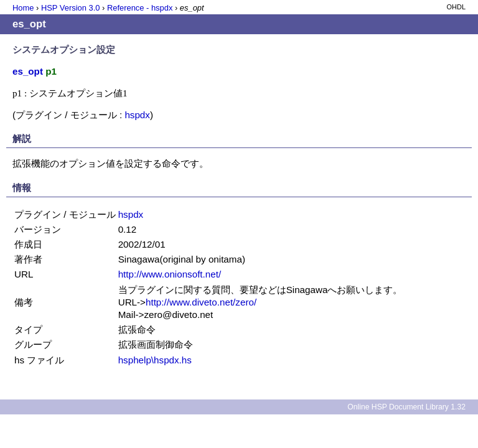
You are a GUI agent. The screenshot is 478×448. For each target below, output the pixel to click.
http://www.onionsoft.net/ (170, 274)
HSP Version (70, 8)
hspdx (137, 115)
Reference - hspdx (140, 8)
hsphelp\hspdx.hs (155, 360)
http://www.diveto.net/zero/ (201, 302)
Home (23, 8)
